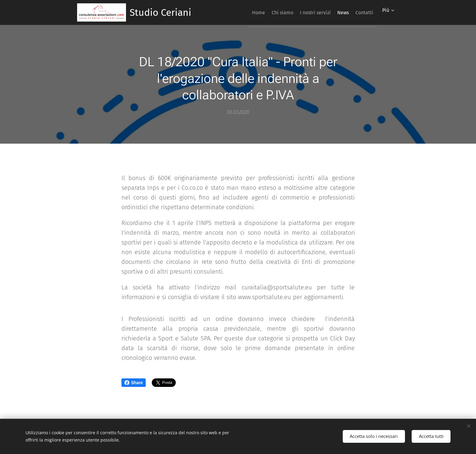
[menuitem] (239, 12)
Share (134, 383)
